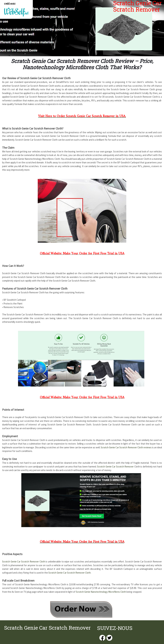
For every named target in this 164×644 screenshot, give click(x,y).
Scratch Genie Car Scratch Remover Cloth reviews (126, 447)
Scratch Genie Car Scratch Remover (115, 467)
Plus (159, 4)
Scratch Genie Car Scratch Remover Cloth (24, 562)
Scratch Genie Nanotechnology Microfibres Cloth (101, 592)
